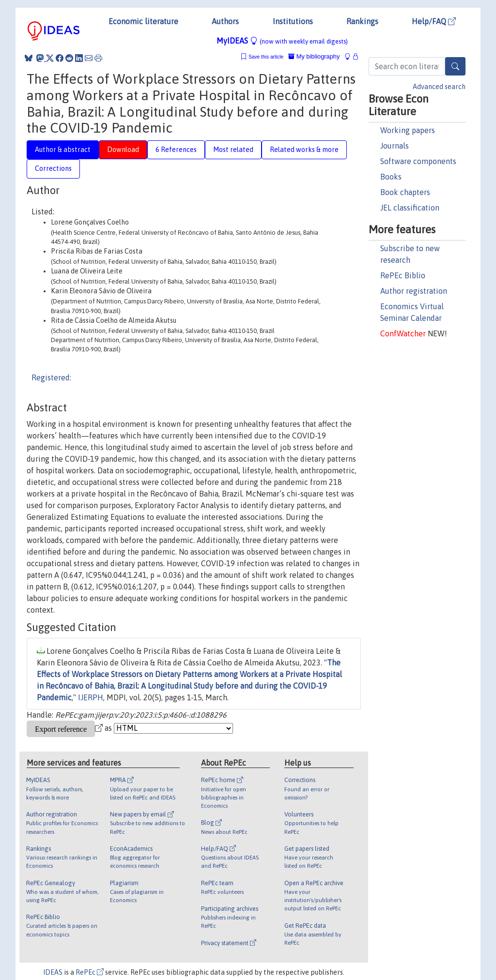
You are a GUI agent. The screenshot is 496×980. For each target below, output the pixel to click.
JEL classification (410, 208)
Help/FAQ (434, 21)
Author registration (414, 291)
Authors (225, 21)
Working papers (408, 130)
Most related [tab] (233, 150)
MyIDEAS (282, 41)
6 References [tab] (176, 150)
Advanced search (439, 87)
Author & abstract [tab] (63, 150)
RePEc (90, 972)
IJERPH (91, 697)
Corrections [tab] (53, 168)
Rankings (362, 21)
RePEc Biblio (403, 275)
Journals (395, 146)
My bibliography (314, 56)
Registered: (51, 377)
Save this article (266, 57)
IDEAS (53, 972)
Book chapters (405, 192)
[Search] (455, 66)
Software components (418, 161)
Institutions (293, 21)
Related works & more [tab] (304, 150)
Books (391, 177)
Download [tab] (123, 150)
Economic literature (143, 21)
